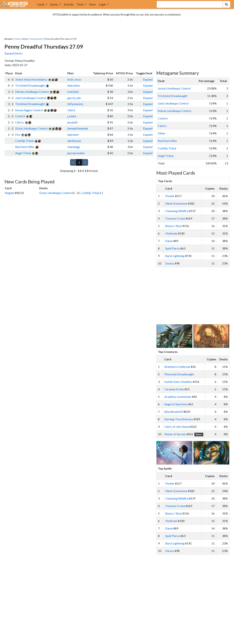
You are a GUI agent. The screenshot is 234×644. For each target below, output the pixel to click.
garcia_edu (74, 98)
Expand (148, 79)
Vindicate (171, 233)
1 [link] (79, 162)
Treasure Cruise (175, 218)
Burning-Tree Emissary (179, 419)
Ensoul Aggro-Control (29, 110)
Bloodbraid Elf (174, 412)
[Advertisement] (196, 296)
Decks (54, 4)
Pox (18, 135)
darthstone (74, 141)
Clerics (20, 122)
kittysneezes (75, 104)
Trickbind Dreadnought (30, 85)
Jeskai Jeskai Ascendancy (31, 79)
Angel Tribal (23, 153)
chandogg (73, 147)
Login (103, 4)
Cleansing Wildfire (177, 211)
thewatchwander (78, 128)
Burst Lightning (175, 256)
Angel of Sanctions (176, 404)
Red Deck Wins (25, 147)
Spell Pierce (173, 248)
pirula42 (72, 122)
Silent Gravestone (176, 203)
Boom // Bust (174, 226)
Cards (41, 4)
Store (93, 4)
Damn (169, 241)
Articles (69, 4)
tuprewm (73, 135)
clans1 (71, 110)
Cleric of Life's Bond (177, 427)
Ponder (170, 196)
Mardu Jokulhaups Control (32, 92)
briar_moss (74, 79)
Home (18, 39)
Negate (10, 193)
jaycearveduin (76, 153)
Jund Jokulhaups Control (31, 98)
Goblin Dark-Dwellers (178, 382)
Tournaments (36, 39)
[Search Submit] (227, 4)
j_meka (72, 116)
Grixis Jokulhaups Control (31, 128)
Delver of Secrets (175, 434)
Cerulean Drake (174, 389)
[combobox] (188, 4)
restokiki (73, 92)
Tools (80, 4)
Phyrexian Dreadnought (179, 374)
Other (162, 133)
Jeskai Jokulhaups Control (174, 88)
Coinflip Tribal (24, 141)
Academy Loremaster (178, 397)
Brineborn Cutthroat (177, 367)
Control (20, 116)
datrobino (74, 85)
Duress (170, 263)
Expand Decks (14, 53)
